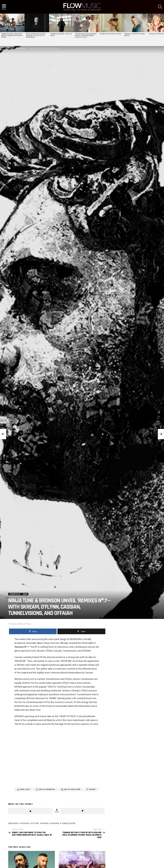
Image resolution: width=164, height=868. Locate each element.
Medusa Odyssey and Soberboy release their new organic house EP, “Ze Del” (86, 36)
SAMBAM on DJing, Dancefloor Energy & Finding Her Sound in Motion (12, 36)
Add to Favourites (47, 783)
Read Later (25, 783)
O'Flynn (35, 817)
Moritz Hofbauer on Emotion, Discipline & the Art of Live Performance (36, 36)
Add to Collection (72, 783)
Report (93, 783)
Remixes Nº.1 (22, 641)
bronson (14, 817)
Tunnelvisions (68, 817)
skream (55, 817)
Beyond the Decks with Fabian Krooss (135, 35)
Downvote (83, 805)
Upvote (30, 805)
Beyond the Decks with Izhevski (111, 34)
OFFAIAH (45, 817)
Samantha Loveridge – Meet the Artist (61, 35)
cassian (25, 817)
